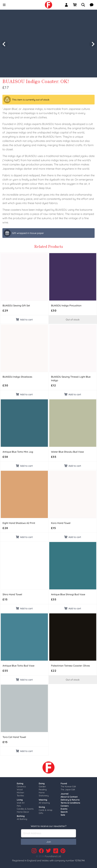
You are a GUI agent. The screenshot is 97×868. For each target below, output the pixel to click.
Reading (43, 789)
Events (64, 808)
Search (64, 811)
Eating (20, 783)
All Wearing (44, 802)
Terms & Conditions (70, 802)
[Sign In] (68, 5)
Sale (63, 814)
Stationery (44, 795)
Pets (19, 805)
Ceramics (21, 786)
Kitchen (20, 792)
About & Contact (69, 796)
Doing (42, 783)
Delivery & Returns (70, 799)
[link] (49, 5)
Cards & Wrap (45, 809)
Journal (65, 793)
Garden (42, 786)
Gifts (41, 812)
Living (20, 799)
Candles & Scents (25, 808)
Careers (65, 805)
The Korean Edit (68, 786)
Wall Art (21, 802)
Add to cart (24, 319)
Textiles (20, 795)
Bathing (21, 815)
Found (64, 783)
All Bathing (22, 818)
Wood (20, 789)
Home (42, 792)
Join (49, 841)
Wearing (43, 799)
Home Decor (23, 811)
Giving (42, 806)
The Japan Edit (68, 789)
